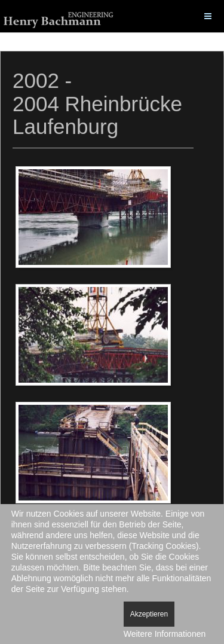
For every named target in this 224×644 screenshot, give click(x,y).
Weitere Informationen (165, 634)
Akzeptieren (149, 614)
